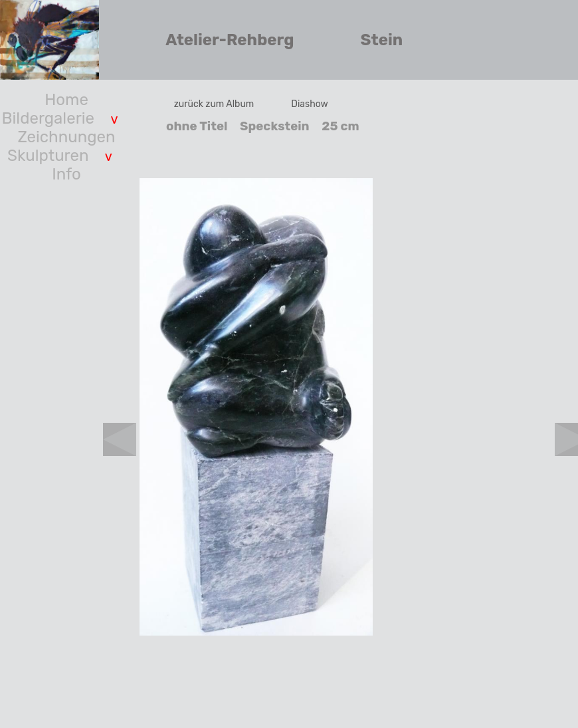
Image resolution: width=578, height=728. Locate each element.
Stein (382, 40)
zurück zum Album (214, 104)
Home (66, 100)
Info (66, 174)
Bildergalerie (48, 118)
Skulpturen (48, 156)
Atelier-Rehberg (230, 40)
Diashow (310, 104)
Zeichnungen (67, 137)
